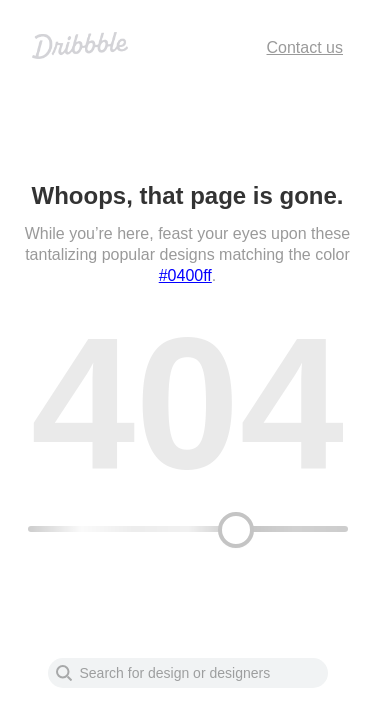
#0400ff (185, 275)
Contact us (305, 47)
